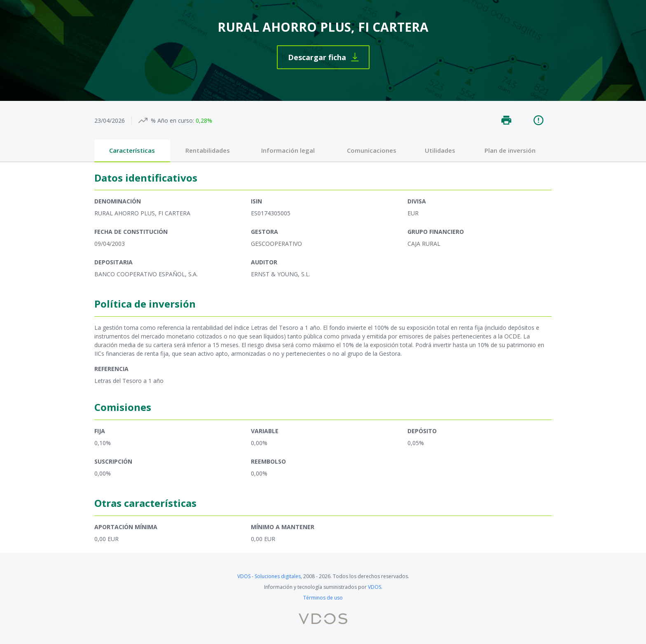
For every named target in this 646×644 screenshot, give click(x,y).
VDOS (244, 576)
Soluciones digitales (278, 576)
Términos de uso (323, 598)
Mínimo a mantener (283, 527)
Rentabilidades (208, 150)
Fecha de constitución (131, 232)
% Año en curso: (172, 120)
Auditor (264, 262)
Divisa (417, 201)
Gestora (264, 232)
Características (132, 150)
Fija (100, 431)
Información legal (288, 150)
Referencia (111, 369)
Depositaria (114, 262)
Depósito (422, 431)
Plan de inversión (510, 150)
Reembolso (268, 461)
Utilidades (440, 150)
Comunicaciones (372, 150)
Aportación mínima (126, 527)
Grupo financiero (436, 232)
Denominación (118, 201)
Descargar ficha (317, 57)
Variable (265, 431)
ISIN (256, 201)
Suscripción (113, 461)
